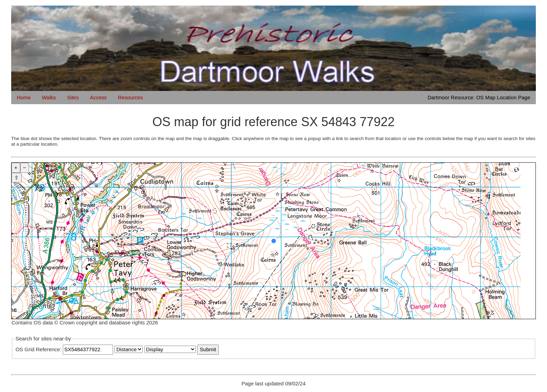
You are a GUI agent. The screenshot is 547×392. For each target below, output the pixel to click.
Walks (49, 97)
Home (24, 97)
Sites (73, 97)
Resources (130, 97)
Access (98, 97)
